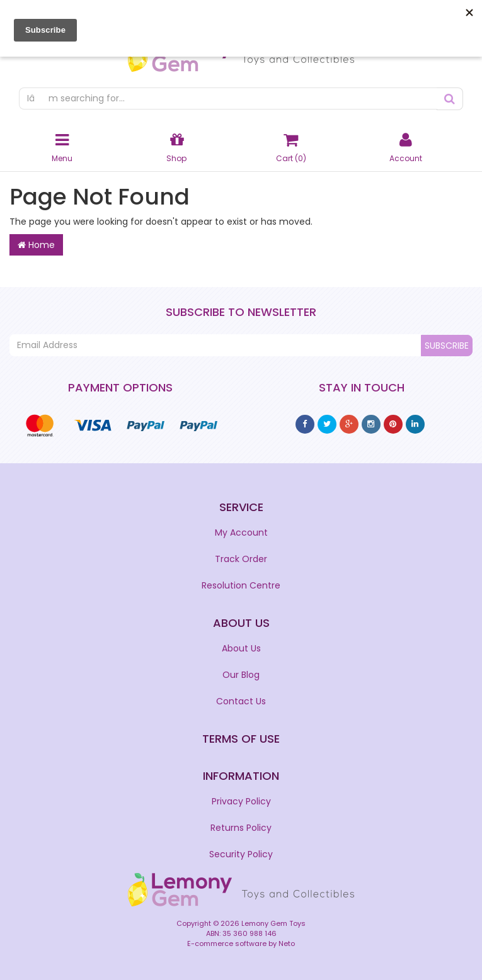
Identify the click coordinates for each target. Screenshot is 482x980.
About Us (241, 648)
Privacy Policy (241, 801)
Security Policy (241, 854)
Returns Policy (241, 828)
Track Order (241, 559)
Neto (287, 943)
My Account (241, 532)
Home (36, 245)
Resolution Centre (241, 585)
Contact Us (241, 701)
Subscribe (447, 346)
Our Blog (241, 675)
